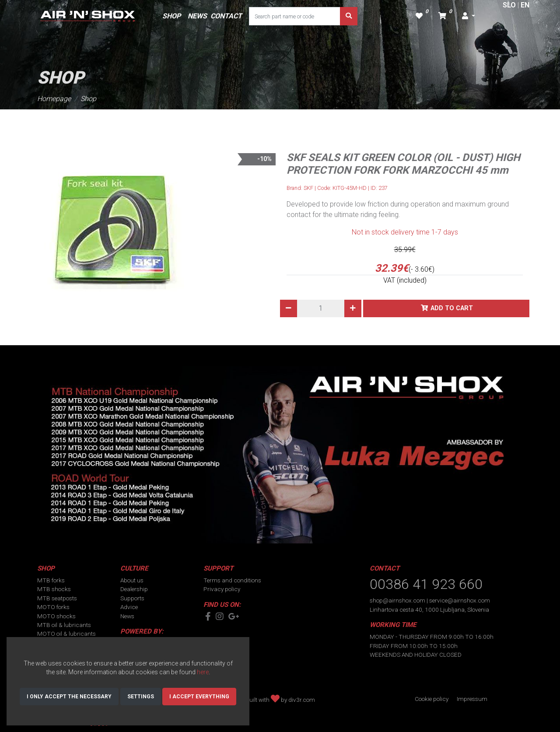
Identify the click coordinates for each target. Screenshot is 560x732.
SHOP (171, 16)
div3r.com (302, 700)
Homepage (54, 99)
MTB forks (51, 580)
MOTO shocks (56, 616)
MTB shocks (54, 589)
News (127, 616)
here (203, 672)
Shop (88, 99)
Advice (129, 607)
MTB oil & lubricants (64, 625)
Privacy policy (222, 589)
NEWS (197, 16)
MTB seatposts (57, 598)
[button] (469, 16)
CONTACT (226, 16)
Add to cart (452, 308)
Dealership (134, 589)
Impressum (472, 699)
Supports (132, 598)
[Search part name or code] (295, 16)
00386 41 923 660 (426, 584)
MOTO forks (53, 607)
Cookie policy (432, 699)
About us (132, 580)
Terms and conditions (232, 580)
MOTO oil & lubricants (66, 634)
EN (525, 5)
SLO (509, 5)
